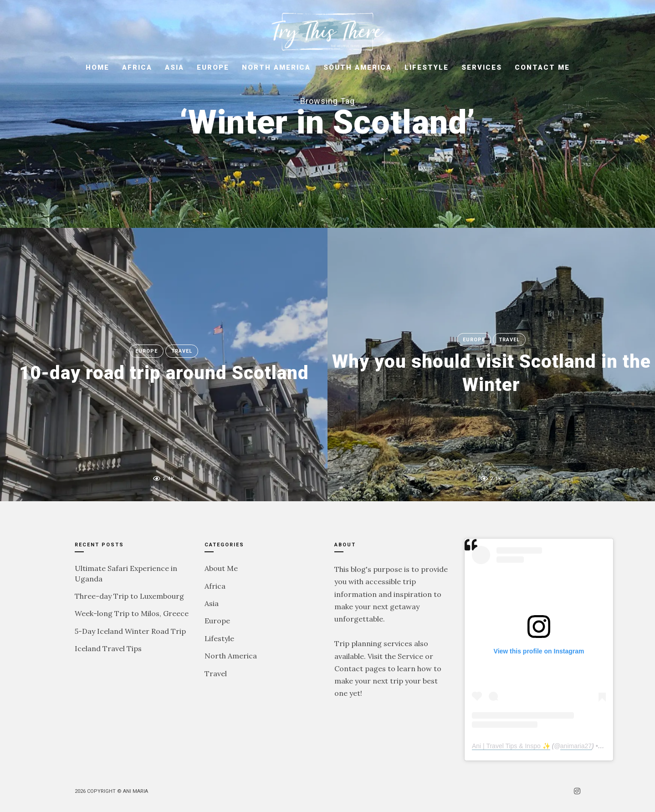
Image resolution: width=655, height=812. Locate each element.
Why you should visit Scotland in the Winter (491, 373)
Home (97, 67)
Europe (213, 67)
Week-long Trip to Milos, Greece (132, 613)
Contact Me (542, 67)
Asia (174, 67)
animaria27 (576, 746)
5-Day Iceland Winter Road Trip (130, 631)
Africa (137, 67)
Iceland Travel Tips (108, 648)
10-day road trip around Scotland (164, 373)
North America (276, 67)
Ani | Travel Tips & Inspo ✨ (511, 746)
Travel (182, 351)
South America (358, 67)
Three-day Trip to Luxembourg (129, 596)
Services (482, 67)
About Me (221, 568)
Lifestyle (427, 67)
